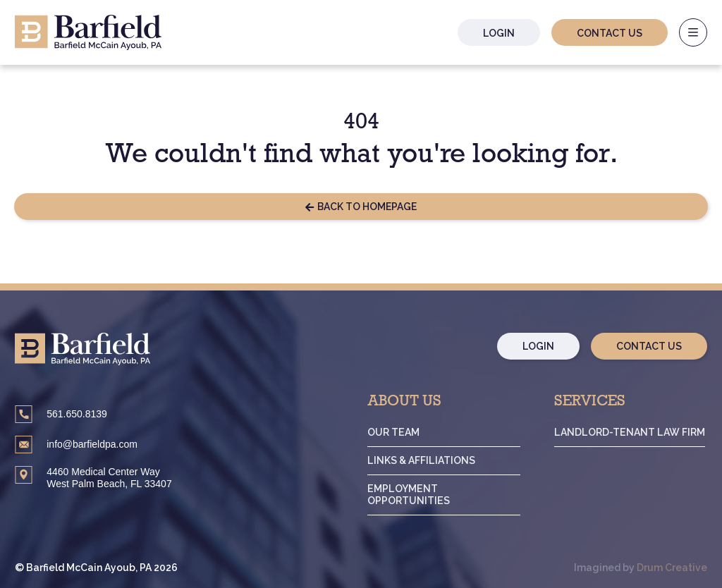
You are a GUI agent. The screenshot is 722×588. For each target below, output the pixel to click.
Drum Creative (672, 568)
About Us (410, 403)
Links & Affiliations (426, 460)
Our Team (399, 432)
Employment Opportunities (414, 495)
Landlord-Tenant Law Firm (631, 432)
